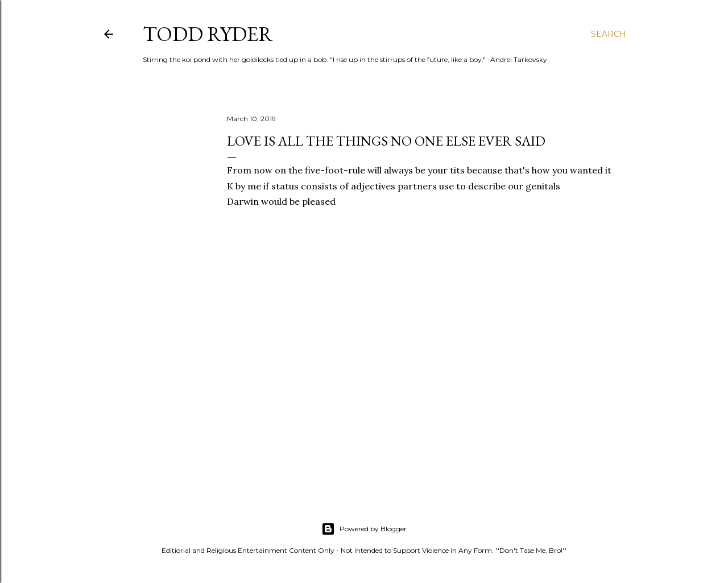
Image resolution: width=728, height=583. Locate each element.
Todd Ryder (208, 34)
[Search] (609, 34)
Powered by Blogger (364, 529)
